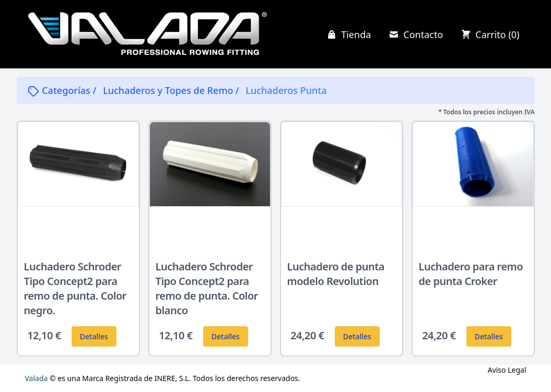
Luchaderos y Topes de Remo (168, 90)
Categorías (60, 90)
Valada (37, 378)
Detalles (94, 336)
